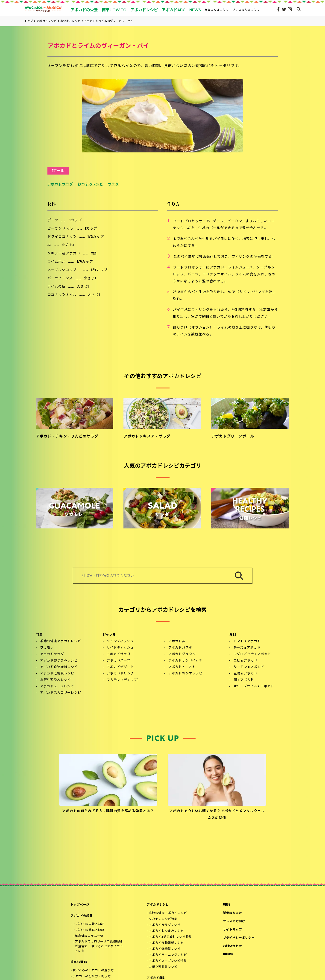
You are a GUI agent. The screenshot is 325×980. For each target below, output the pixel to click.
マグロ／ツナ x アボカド (252, 654)
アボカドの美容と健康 (88, 930)
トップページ (80, 905)
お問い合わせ (233, 946)
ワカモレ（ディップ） (124, 680)
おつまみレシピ (90, 185)
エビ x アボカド (246, 661)
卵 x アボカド (244, 680)
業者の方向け (233, 913)
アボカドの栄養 (82, 916)
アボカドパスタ (180, 648)
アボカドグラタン (182, 654)
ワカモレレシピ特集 (163, 919)
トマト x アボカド (247, 641)
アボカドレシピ (158, 905)
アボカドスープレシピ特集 (168, 961)
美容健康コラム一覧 (89, 936)
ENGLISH (228, 955)
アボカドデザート (120, 667)
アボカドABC (156, 978)
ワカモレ (47, 648)
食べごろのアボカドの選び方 (93, 970)
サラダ (113, 185)
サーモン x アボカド (249, 667)
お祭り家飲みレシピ (56, 680)
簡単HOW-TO (79, 962)
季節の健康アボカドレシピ (61, 641)
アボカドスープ (119, 661)
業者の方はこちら (217, 10)
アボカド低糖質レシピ (57, 674)
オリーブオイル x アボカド (254, 687)
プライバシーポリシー (239, 938)
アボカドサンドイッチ (185, 661)
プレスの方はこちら (246, 10)
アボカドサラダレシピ (165, 925)
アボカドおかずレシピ (185, 674)
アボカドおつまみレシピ (59, 661)
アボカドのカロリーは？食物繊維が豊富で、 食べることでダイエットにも (99, 946)
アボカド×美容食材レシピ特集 (170, 937)
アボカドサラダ (60, 185)
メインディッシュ (120, 641)
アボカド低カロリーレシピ (61, 693)
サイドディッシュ (120, 648)
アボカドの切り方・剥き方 (92, 976)
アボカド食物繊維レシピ (59, 667)
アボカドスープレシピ (57, 687)
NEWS (227, 905)
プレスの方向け (234, 921)
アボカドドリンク (120, 674)
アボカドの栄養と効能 (88, 924)
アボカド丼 (177, 641)
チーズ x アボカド (247, 648)
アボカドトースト (182, 667)
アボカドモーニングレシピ (168, 955)
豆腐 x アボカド (246, 674)
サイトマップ (233, 930)
